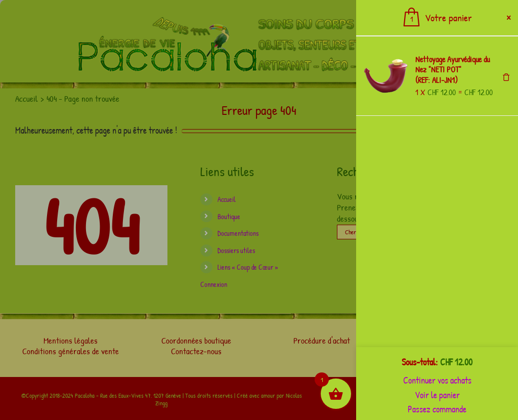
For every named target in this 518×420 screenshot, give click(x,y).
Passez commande (437, 409)
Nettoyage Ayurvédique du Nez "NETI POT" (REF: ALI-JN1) (452, 70)
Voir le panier (437, 395)
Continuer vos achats (437, 380)
